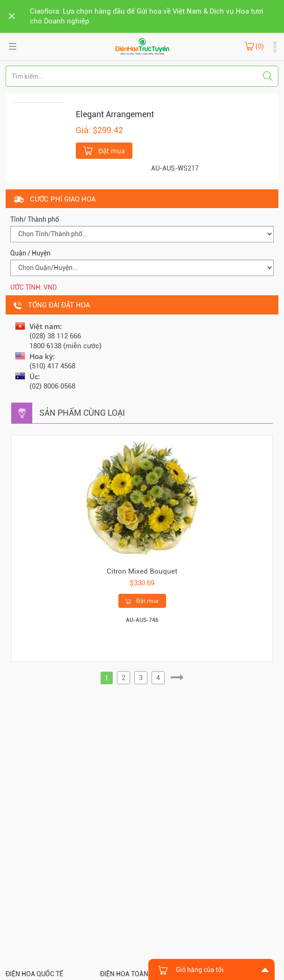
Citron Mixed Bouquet (142, 571)
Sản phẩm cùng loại (82, 413)
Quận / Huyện (30, 253)
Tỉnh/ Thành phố (35, 219)
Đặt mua (104, 150)
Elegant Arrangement (115, 114)
